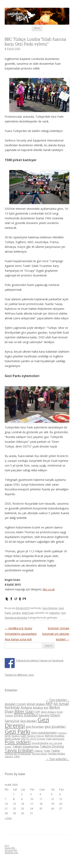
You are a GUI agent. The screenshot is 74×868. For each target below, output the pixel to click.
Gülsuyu (62, 733)
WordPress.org (11, 853)
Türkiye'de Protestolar (18, 753)
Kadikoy (16, 736)
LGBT (23, 736)
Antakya (38, 708)
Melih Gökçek (12, 739)
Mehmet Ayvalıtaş (55, 736)
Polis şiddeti (18, 742)
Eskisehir (44, 715)
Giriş (7, 845)
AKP (49, 704)
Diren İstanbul (26, 715)
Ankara (26, 707)
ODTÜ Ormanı (37, 739)
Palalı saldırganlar (55, 739)
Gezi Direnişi (50, 608)
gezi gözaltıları (55, 727)
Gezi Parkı (18, 731)
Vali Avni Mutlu (39, 754)
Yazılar (10, 848)
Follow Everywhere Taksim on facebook (40, 660)
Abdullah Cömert (15, 704)
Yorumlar (11, 850)
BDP (46, 708)
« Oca (8, 818)
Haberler (54, 613)
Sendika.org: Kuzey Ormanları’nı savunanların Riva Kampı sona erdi (21, 634)
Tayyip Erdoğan (19, 750)
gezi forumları (35, 727)
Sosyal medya (40, 743)
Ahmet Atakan (36, 704)
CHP (37, 712)
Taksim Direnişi (52, 746)
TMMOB (38, 751)
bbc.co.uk (49, 589)
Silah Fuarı (28, 613)
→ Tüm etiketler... (57, 700)
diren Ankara (48, 712)
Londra (16, 613)
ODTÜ (25, 739)
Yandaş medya (56, 754)
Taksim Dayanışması (26, 746)
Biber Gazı (24, 711)
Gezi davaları (28, 721)
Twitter (56, 751)
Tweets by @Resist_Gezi (19, 675)
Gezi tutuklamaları (44, 732)
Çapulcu (9, 756)
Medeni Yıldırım (36, 736)
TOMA (47, 751)
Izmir (8, 736)
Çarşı (17, 756)
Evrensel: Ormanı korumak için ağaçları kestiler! (56, 634)
